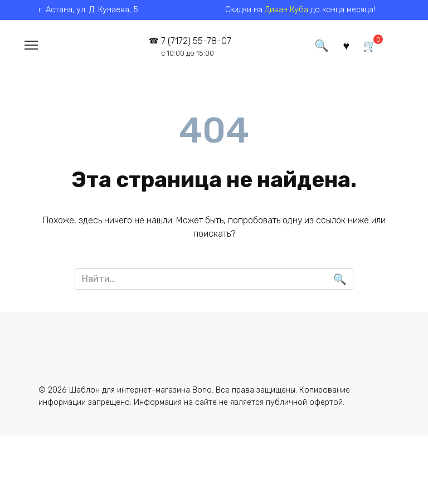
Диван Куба (286, 10)
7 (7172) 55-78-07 (196, 47)
